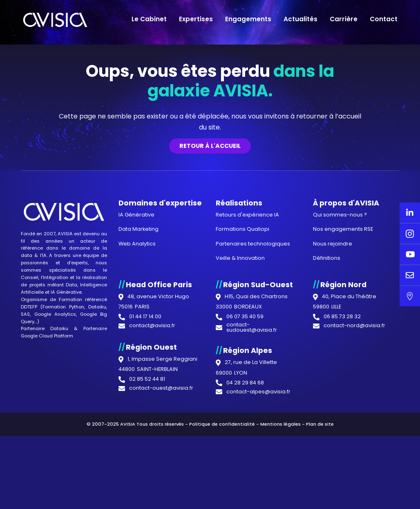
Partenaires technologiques (253, 403)
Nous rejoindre (333, 403)
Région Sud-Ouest (258, 444)
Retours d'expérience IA (247, 374)
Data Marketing (139, 388)
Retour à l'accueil (210, 305)
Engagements (248, 19)
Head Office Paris (159, 444)
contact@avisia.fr (152, 485)
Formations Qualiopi (242, 388)
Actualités (300, 19)
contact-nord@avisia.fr (354, 485)
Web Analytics (137, 403)
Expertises (196, 19)
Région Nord (343, 444)
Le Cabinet (149, 19)
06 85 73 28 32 (342, 476)
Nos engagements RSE (343, 388)
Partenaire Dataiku (45, 488)
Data (71, 444)
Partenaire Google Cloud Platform (64, 491)
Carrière (344, 19)
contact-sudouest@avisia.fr (252, 487)
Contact (384, 19)
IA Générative (66, 451)
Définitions (327, 417)
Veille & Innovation (240, 417)
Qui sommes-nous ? (340, 374)
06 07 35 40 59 (245, 476)
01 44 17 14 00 (145, 476)
